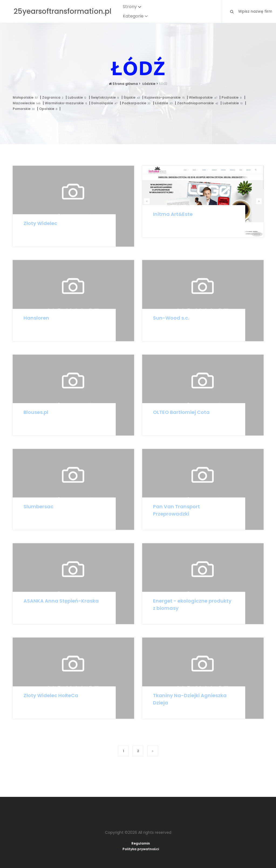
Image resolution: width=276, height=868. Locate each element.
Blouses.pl (36, 412)
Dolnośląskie (105, 103)
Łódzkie (165, 103)
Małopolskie (26, 97)
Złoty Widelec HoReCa (51, 695)
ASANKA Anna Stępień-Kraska (61, 601)
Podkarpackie (137, 103)
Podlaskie (233, 97)
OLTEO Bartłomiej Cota (181, 412)
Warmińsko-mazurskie (67, 103)
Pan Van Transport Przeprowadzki (176, 510)
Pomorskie (25, 109)
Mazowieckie (28, 103)
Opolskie (49, 109)
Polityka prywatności (141, 849)
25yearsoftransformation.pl (63, 11)
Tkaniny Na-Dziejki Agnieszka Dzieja (190, 699)
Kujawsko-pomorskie (166, 97)
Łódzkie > (150, 84)
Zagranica (54, 97)
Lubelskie (234, 103)
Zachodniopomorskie (199, 103)
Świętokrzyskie (106, 97)
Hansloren (36, 318)
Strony (130, 7)
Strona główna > (125, 84)
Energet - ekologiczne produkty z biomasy (192, 604)
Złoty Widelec (40, 223)
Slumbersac (38, 506)
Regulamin (141, 843)
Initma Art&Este (173, 214)
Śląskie (133, 97)
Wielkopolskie (204, 97)
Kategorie (133, 16)
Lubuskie (78, 97)
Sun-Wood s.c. (171, 318)
